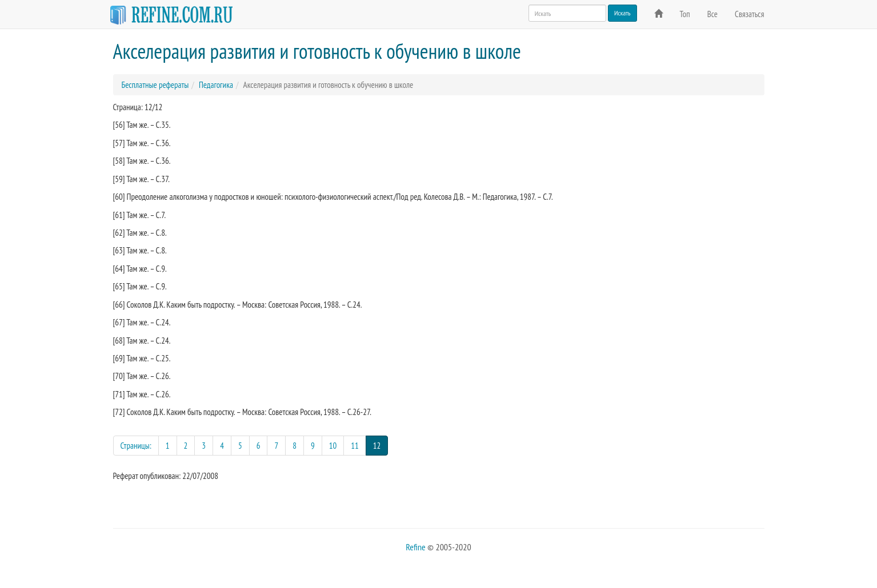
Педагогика (216, 85)
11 (355, 446)
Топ (685, 14)
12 (381, 445)
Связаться (749, 14)
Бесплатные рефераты (155, 85)
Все (712, 14)
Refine (415, 547)
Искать (622, 13)
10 (333, 446)
